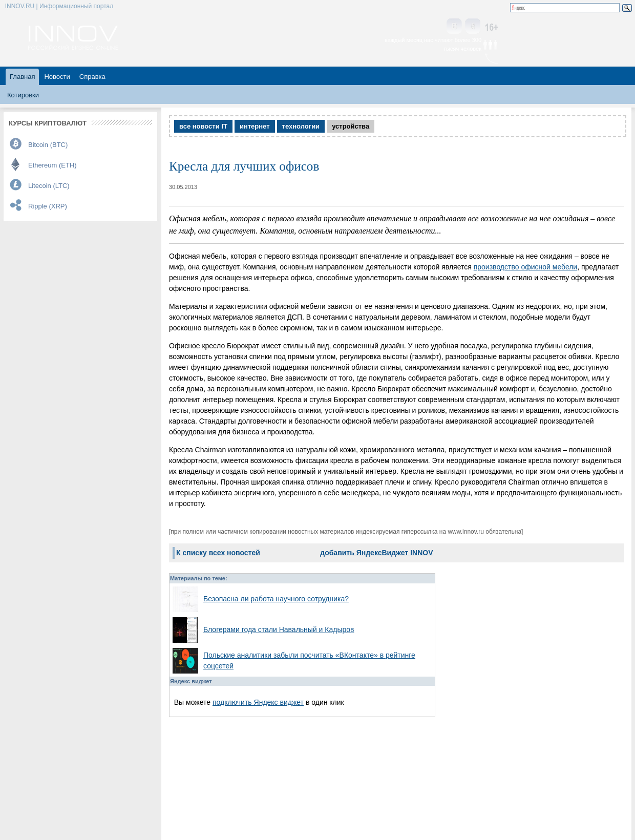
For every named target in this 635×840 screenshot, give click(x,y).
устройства (351, 126)
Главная (22, 77)
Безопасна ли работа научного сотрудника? (276, 599)
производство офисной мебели (525, 267)
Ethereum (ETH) (52, 165)
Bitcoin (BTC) (48, 145)
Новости (57, 77)
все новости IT (203, 126)
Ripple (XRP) (48, 206)
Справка (92, 77)
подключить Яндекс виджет (258, 702)
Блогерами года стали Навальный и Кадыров (279, 629)
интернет (255, 126)
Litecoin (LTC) (49, 186)
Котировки (23, 95)
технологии (301, 126)
